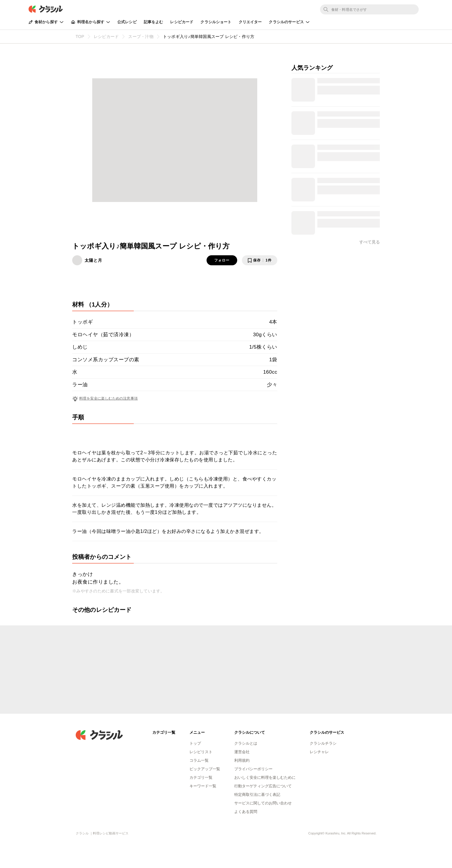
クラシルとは (246, 743)
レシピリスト (201, 752)
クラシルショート (216, 22)
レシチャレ (319, 752)
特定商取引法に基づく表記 (257, 795)
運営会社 (242, 752)
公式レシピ (127, 22)
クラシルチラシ (323, 743)
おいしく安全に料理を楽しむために (265, 777)
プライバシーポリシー (253, 769)
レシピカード (182, 22)
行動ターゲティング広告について (263, 786)
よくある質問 (246, 812)
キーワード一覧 (203, 786)
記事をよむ (154, 22)
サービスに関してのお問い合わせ (263, 803)
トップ (195, 743)
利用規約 (242, 760)
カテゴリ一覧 (201, 777)
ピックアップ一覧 (205, 769)
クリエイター (250, 22)
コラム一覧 (199, 760)
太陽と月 (93, 260)
